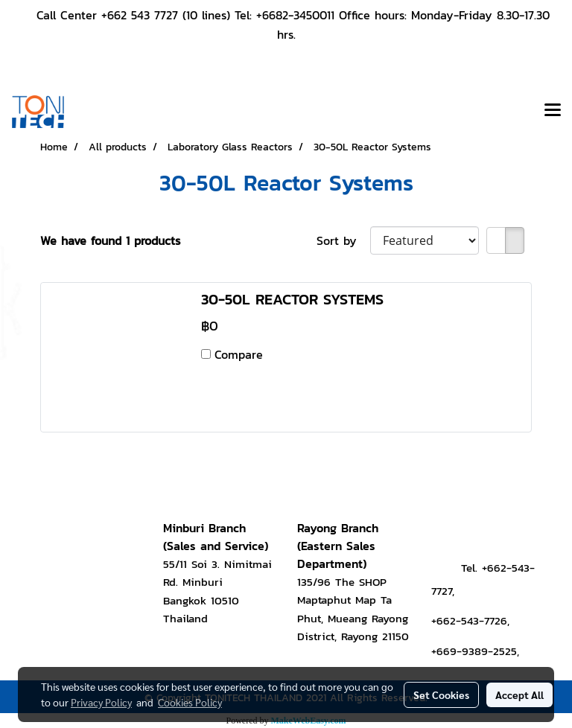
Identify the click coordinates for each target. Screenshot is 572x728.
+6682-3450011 (295, 15)
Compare (239, 354)
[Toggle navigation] (553, 112)
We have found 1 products (110, 240)
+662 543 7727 (140, 15)
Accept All (519, 695)
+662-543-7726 (469, 620)
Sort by (343, 240)
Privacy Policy (101, 702)
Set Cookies (441, 695)
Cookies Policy (190, 702)
